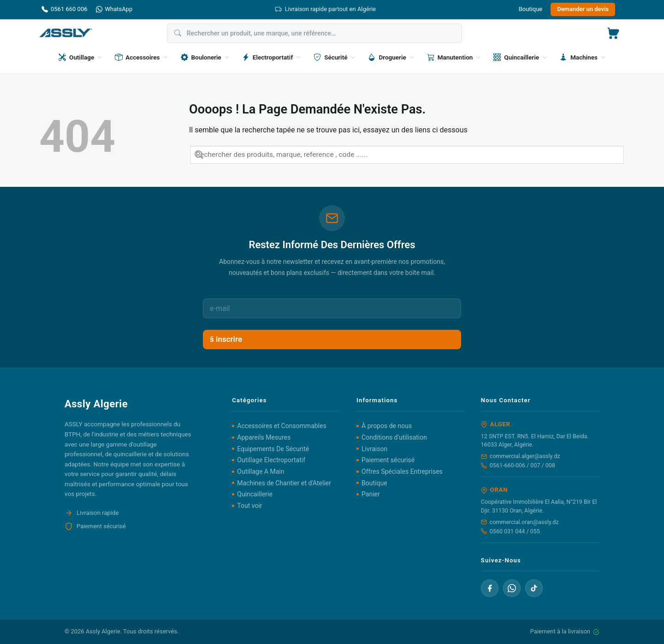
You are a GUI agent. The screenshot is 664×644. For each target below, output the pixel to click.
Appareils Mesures (264, 437)
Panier (371, 494)
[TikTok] (534, 588)
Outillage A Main (261, 471)
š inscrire (226, 339)
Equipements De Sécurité (273, 449)
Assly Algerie (103, 631)
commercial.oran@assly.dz (520, 522)
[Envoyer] (199, 155)
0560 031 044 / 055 (510, 531)
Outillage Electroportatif (271, 460)
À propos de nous (387, 426)
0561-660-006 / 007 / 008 (518, 465)
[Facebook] (490, 588)
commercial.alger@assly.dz (521, 456)
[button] (613, 33)
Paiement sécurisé (388, 460)
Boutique (531, 9)
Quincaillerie (255, 494)
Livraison (374, 449)
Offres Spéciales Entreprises (402, 471)
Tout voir (249, 506)
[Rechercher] (314, 33)
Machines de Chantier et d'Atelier (284, 483)
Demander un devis (583, 9)
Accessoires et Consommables (282, 426)
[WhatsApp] (512, 588)
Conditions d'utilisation (394, 437)
